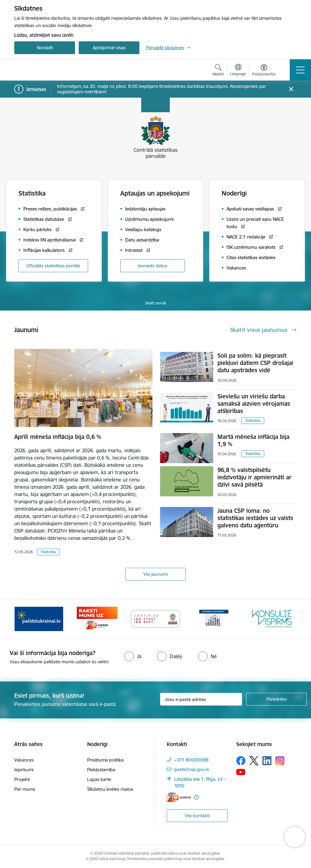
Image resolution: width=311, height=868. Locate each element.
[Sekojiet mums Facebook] (241, 761)
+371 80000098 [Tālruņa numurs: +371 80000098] (191, 760)
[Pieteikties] (276, 699)
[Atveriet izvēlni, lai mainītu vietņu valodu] (238, 71)
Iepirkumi (24, 770)
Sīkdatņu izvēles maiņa (110, 789)
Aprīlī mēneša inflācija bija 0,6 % (58, 437)
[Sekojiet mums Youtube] (241, 772)
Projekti (22, 779)
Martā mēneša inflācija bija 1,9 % (253, 440)
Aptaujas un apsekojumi (155, 193)
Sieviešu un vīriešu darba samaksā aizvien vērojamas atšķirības (254, 404)
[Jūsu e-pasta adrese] (201, 699)
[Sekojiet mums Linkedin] (267, 761)
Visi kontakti (197, 816)
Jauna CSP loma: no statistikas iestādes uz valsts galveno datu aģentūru (255, 518)
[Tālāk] (287, 619)
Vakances (24, 760)
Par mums (25, 789)
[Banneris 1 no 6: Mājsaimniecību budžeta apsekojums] (39, 618)
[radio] (133, 656)
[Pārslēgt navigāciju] (300, 70)
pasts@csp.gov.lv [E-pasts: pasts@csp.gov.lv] (192, 769)
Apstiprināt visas (109, 48)
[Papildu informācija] (196, 797)
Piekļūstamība (101, 770)
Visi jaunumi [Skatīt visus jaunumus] (155, 574)
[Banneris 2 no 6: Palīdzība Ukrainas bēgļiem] (97, 618)
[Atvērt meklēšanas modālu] (218, 71)
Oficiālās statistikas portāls (53, 266)
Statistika (48, 552)
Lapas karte (99, 779)
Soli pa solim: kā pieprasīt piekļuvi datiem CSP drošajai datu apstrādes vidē (255, 363)
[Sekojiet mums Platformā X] (254, 761)
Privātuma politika (105, 760)
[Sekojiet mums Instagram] (280, 761)
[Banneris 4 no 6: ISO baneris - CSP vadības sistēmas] (214, 618)
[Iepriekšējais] (24, 619)
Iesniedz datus (153, 266)
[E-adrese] (179, 797)
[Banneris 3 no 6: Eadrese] (155, 618)
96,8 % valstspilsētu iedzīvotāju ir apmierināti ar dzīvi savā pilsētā (255, 477)
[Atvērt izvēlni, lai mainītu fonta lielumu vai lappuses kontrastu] (264, 71)
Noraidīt (45, 48)
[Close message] (291, 89)
